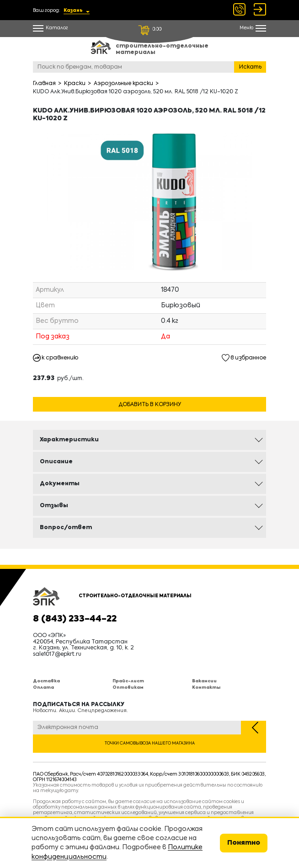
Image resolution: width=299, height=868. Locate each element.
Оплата (43, 688)
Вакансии (204, 681)
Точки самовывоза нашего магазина (150, 743)
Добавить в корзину (150, 405)
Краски (75, 84)
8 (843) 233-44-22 (75, 619)
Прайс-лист (128, 681)
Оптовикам (128, 688)
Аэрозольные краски (123, 84)
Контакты (206, 688)
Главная (44, 84)
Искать (250, 67)
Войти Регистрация (260, 9)
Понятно (244, 843)
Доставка (46, 681)
